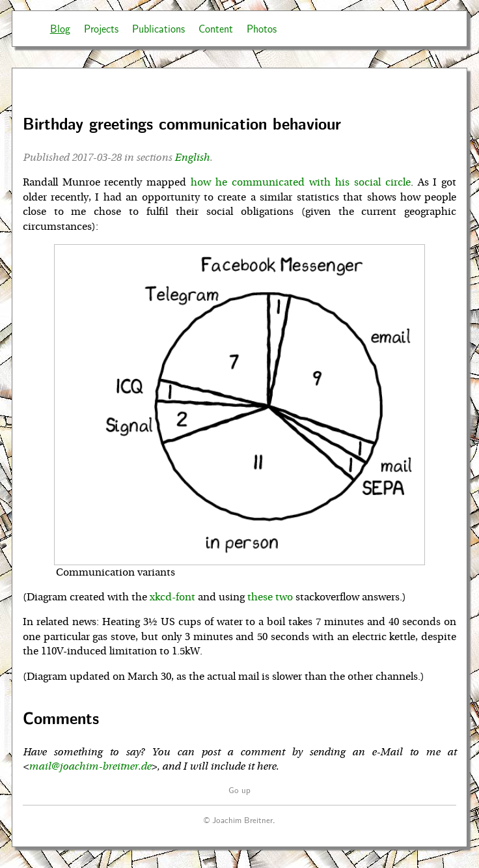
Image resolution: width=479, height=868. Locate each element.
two (284, 597)
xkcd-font (172, 597)
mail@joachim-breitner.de (90, 766)
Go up (239, 790)
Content (216, 28)
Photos (262, 28)
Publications (158, 28)
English (192, 158)
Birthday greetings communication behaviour (182, 123)
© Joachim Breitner (238, 819)
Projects (101, 28)
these (260, 597)
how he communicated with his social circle (300, 182)
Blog (60, 28)
